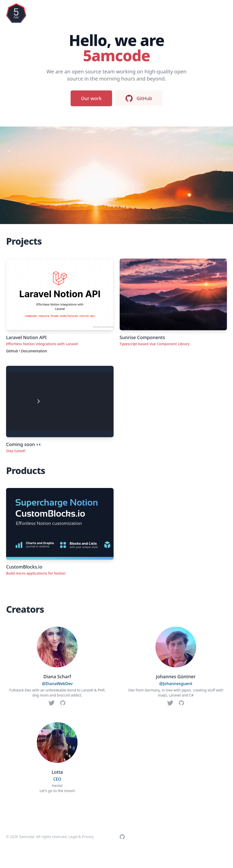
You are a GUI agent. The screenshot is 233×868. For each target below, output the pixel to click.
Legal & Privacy (81, 837)
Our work (91, 98)
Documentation (34, 351)
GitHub (139, 98)
